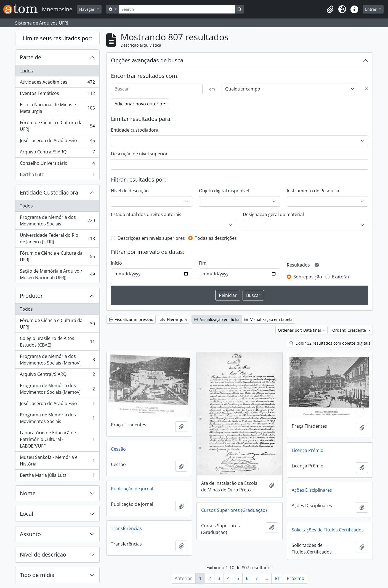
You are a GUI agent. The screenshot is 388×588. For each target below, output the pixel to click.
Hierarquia (174, 319)
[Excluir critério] (366, 89)
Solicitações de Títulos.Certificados (328, 530)
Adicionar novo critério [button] (138, 104)
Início (116, 263)
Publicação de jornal (132, 489)
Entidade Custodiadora (49, 192)
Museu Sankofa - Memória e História (57, 461)
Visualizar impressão (131, 319)
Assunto (30, 534)
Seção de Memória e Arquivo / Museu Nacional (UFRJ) (57, 274)
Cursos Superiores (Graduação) (234, 510)
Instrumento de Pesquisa (313, 191)
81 (277, 578)
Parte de (30, 57)
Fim (203, 263)
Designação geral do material (273, 214)
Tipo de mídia (37, 575)
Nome (28, 493)
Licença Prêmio (308, 450)
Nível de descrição (43, 554)
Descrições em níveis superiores (151, 238)
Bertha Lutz (57, 175)
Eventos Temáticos (57, 95)
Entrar (371, 9)
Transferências (126, 528)
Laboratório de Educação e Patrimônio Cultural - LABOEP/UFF (57, 439)
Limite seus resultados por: (57, 38)
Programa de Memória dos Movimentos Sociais (57, 220)
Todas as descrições (216, 238)
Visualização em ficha (217, 319)
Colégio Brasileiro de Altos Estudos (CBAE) (57, 342)
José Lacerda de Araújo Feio (57, 142)
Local (26, 514)
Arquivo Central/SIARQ (57, 153)
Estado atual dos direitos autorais (146, 214)
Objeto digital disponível (224, 191)
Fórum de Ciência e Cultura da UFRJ (57, 126)
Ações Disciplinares (312, 490)
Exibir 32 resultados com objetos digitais (330, 343)
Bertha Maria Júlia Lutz (57, 476)
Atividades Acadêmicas (57, 83)
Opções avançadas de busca (147, 60)
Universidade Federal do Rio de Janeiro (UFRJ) (57, 238)
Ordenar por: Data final (300, 330)
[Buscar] (157, 89)
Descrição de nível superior (139, 154)
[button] (330, 9)
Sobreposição (308, 277)
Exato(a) (340, 277)
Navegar (87, 9)
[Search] (177, 9)
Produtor (31, 296)
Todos (26, 71)
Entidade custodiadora (135, 130)
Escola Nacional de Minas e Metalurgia (57, 108)
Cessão (118, 449)
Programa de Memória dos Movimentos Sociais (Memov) (57, 360)
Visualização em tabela (268, 319)
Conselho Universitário (57, 164)
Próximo (296, 578)
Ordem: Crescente (350, 330)
